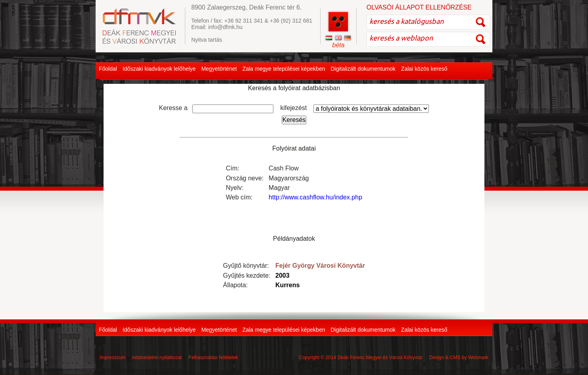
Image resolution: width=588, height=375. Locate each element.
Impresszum (112, 358)
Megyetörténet (219, 69)
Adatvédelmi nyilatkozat (157, 358)
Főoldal (108, 69)
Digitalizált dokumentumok (363, 69)
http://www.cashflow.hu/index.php (315, 197)
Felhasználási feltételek (213, 358)
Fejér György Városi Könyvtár (320, 266)
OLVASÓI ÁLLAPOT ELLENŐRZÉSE (419, 7)
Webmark (478, 358)
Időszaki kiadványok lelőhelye (159, 69)
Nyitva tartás (207, 40)
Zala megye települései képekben (284, 69)
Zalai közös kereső (424, 69)
